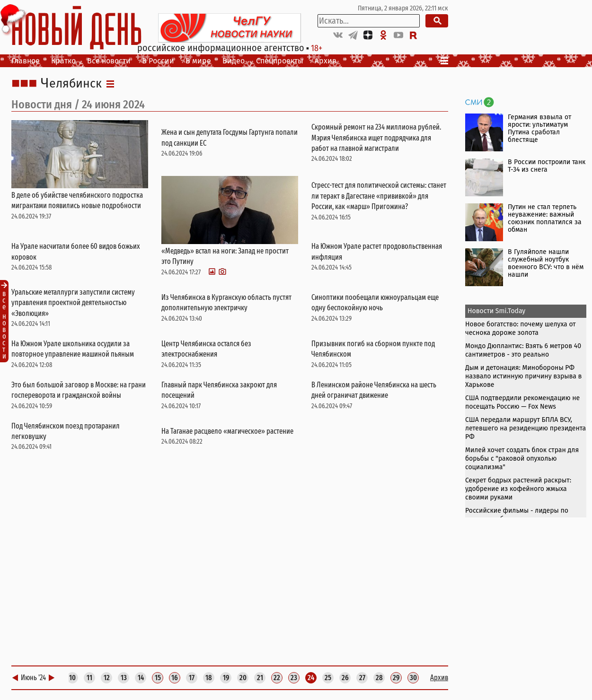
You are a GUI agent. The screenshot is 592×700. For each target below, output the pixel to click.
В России (158, 61)
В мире (198, 61)
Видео (234, 61)
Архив (326, 61)
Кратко (63, 61)
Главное (26, 61)
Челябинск (71, 84)
